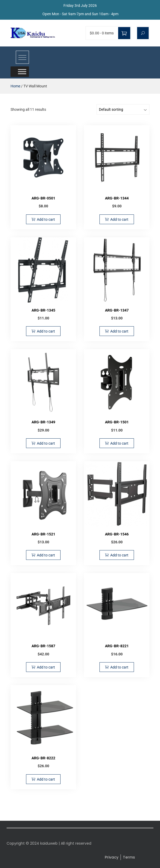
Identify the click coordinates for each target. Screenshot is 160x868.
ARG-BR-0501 (43, 198)
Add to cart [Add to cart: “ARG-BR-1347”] (119, 331)
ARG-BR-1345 (43, 310)
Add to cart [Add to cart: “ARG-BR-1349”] (46, 443)
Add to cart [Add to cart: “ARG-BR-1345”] (46, 331)
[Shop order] (123, 109)
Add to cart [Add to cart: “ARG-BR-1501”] (119, 443)
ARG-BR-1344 (117, 198)
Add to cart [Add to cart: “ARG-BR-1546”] (119, 555)
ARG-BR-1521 (43, 534)
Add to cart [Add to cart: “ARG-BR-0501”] (46, 219)
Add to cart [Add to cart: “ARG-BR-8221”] (119, 667)
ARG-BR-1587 (43, 646)
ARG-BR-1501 (117, 422)
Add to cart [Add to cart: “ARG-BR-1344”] (119, 219)
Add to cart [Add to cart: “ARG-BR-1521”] (46, 555)
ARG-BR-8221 (117, 646)
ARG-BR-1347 (117, 310)
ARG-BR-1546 (117, 534)
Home (15, 86)
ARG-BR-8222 (43, 758)
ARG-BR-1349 (43, 422)
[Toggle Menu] (22, 72)
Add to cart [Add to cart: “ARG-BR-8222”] (46, 779)
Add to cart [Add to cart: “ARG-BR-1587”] (46, 667)
